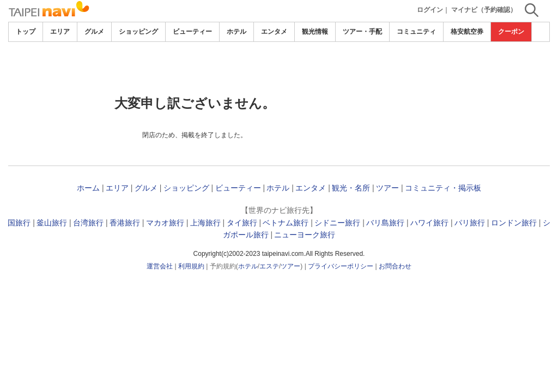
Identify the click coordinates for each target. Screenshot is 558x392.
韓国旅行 (15, 223)
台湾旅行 (88, 223)
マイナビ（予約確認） (484, 10)
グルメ (94, 32)
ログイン (430, 10)
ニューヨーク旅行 (305, 235)
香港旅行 (125, 223)
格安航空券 (467, 32)
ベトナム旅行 (286, 223)
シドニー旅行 (337, 223)
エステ (269, 266)
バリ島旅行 (385, 223)
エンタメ (274, 32)
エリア (60, 32)
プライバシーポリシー (341, 266)
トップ (26, 32)
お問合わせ (395, 266)
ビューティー (192, 32)
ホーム (88, 188)
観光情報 (315, 32)
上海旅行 (205, 223)
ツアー (387, 188)
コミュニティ (416, 32)
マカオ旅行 (165, 223)
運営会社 (160, 266)
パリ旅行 (470, 223)
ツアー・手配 (362, 32)
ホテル (236, 32)
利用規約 (191, 266)
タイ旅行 (242, 223)
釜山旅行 (52, 223)
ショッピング (138, 32)
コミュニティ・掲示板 (443, 188)
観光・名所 (351, 188)
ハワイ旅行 (429, 223)
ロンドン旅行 (514, 223)
